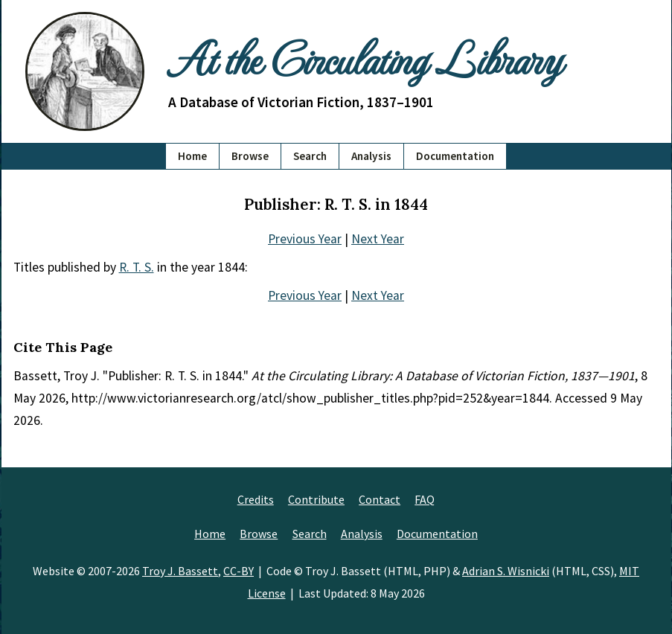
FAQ (425, 499)
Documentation (455, 156)
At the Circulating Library (365, 57)
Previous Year (305, 239)
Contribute (316, 499)
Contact (380, 499)
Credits (256, 499)
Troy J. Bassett (180, 571)
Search (310, 156)
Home (192, 156)
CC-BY (239, 571)
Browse (250, 156)
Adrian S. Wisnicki (506, 571)
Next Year (378, 239)
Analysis (371, 156)
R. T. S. (137, 267)
